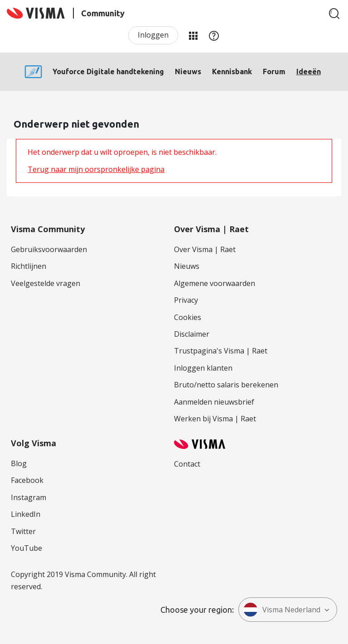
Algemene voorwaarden (215, 283)
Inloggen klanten (203, 368)
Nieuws (188, 72)
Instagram (29, 497)
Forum (274, 72)
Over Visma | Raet (205, 249)
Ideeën (309, 72)
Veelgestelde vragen (46, 283)
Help (214, 35)
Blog (19, 463)
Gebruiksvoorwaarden (49, 249)
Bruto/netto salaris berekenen (226, 385)
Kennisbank (232, 72)
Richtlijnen (29, 266)
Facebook (27, 480)
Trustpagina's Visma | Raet (221, 351)
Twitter (23, 531)
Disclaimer (192, 334)
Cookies (188, 317)
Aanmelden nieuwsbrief (214, 402)
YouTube (27, 548)
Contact (187, 464)
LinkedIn (26, 514)
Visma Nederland (282, 610)
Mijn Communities (193, 35)
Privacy (186, 300)
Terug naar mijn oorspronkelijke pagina (96, 169)
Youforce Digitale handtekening (108, 72)
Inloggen (153, 35)
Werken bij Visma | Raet (215, 419)
